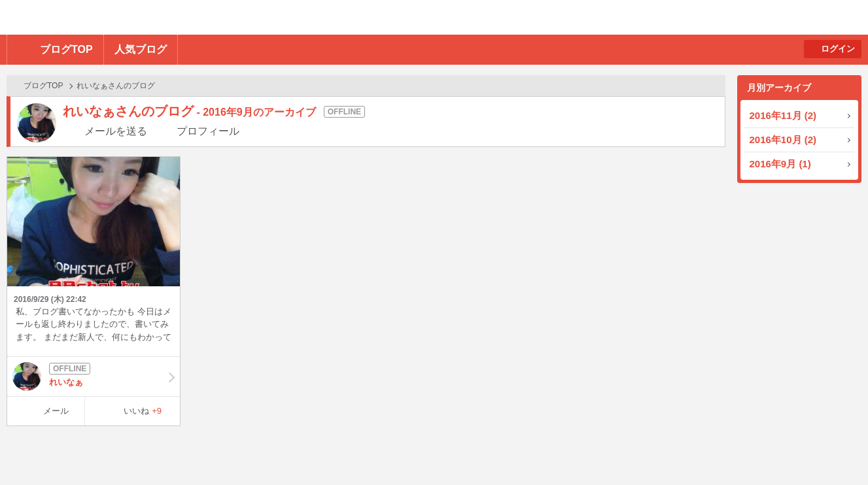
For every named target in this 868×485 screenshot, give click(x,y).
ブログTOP (66, 49)
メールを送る (116, 131)
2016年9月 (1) (780, 164)
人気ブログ (141, 49)
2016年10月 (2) (783, 140)
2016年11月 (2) (783, 115)
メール (56, 411)
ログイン (838, 49)
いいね (143, 411)
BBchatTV (187, 17)
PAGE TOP (832, 449)
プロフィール (208, 131)
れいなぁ (94, 376)
